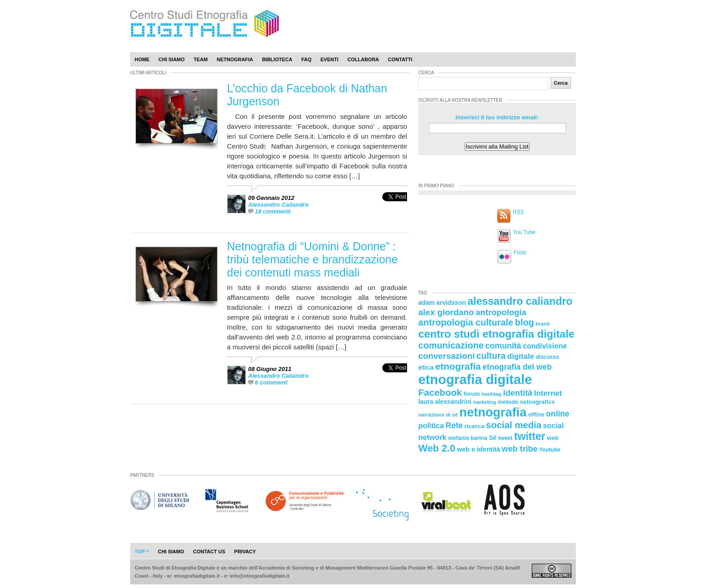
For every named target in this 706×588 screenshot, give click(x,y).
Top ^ (142, 552)
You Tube (524, 232)
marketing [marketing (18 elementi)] (485, 402)
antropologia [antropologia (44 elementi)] (501, 312)
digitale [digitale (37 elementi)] (520, 356)
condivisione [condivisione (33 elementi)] (545, 346)
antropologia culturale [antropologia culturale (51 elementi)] (466, 322)
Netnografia (235, 59)
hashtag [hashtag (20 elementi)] (491, 394)
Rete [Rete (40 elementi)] (454, 425)
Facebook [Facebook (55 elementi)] (440, 392)
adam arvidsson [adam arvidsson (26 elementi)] (442, 303)
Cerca (561, 83)
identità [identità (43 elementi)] (518, 393)
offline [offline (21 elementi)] (536, 415)
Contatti (400, 59)
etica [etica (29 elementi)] (426, 367)
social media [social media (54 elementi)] (514, 425)
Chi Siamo (172, 59)
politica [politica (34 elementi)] (431, 425)
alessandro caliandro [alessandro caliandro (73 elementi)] (520, 301)
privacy (245, 552)
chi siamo (171, 552)
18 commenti (273, 211)
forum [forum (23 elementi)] (472, 394)
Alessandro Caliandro (278, 205)
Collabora (363, 59)
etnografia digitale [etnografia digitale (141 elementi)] (475, 379)
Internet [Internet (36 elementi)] (548, 393)
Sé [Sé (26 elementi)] (493, 438)
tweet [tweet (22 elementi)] (505, 438)
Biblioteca (277, 59)
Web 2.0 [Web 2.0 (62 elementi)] (437, 448)
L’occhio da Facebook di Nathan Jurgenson (307, 95)
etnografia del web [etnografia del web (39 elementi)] (517, 367)
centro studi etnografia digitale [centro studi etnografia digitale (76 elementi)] (496, 334)
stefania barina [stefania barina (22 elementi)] (468, 438)
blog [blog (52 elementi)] (525, 322)
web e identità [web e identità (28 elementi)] (479, 449)
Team (201, 59)
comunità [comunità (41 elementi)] (503, 346)
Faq (306, 59)
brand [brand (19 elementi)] (543, 324)
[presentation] (395, 206)
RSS (518, 212)
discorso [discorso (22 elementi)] (548, 357)
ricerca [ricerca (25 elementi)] (475, 426)
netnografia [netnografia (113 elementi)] (493, 412)
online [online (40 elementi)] (558, 414)
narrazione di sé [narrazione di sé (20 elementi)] (438, 415)
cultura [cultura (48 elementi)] (491, 356)
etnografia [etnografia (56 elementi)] (458, 366)
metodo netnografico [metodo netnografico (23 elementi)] (526, 402)
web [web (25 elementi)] (553, 438)
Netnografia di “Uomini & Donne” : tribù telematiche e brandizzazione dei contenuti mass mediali (312, 259)
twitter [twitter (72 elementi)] (530, 436)
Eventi (330, 59)
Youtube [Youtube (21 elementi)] (550, 450)
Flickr (520, 253)
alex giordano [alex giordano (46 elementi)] (446, 312)
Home (142, 59)
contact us (209, 552)
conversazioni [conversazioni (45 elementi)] (446, 356)
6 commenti (271, 382)
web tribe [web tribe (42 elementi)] (520, 449)
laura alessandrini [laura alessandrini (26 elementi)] (445, 402)
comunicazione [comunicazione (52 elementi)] (451, 345)
